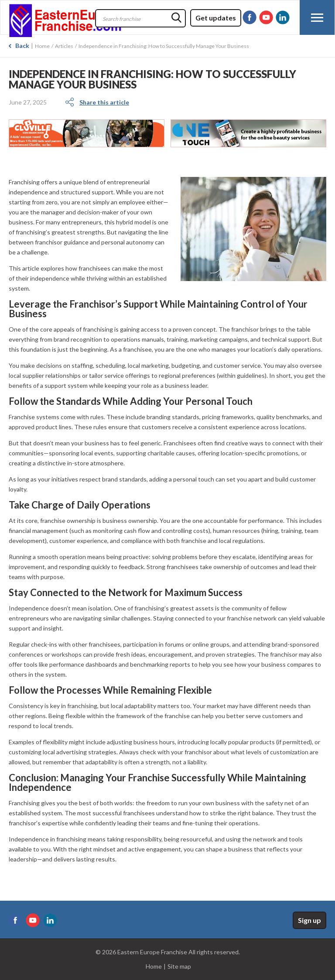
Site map (179, 966)
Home (42, 46)
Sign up (309, 920)
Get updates (216, 18)
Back (22, 46)
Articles (64, 46)
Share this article (104, 102)
